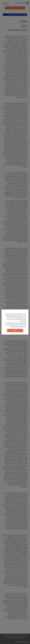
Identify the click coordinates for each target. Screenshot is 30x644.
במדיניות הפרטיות (18, 327)
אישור (15, 330)
